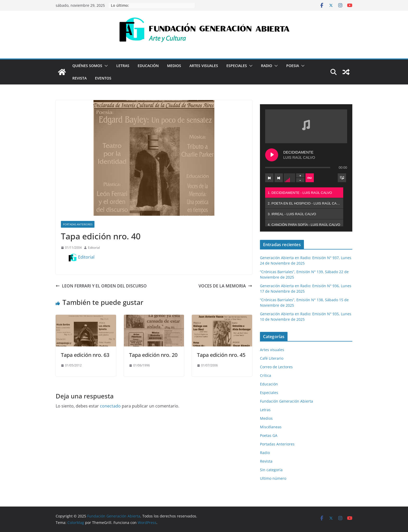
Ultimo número (273, 478)
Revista (79, 78)
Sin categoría (271, 470)
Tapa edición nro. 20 (153, 355)
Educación (148, 66)
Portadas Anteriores (78, 224)
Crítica (266, 375)
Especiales (237, 66)
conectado (110, 406)
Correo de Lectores (276, 367)
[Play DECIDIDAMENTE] (272, 155)
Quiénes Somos (87, 66)
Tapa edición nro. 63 (85, 355)
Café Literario (272, 358)
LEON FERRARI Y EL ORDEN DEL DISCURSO (101, 286)
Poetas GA (269, 435)
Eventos (103, 78)
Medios (174, 66)
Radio (267, 66)
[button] (105, 66)
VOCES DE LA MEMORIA (225, 286)
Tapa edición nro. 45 (221, 355)
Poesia (293, 66)
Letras (123, 66)
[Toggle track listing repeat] (310, 178)
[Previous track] (269, 178)
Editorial (94, 248)
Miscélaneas (271, 427)
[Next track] (279, 178)
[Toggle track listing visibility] (342, 178)
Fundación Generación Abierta (286, 401)
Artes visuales (204, 66)
